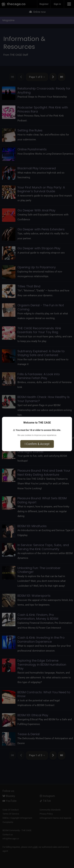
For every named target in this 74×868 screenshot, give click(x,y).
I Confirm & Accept (37, 444)
